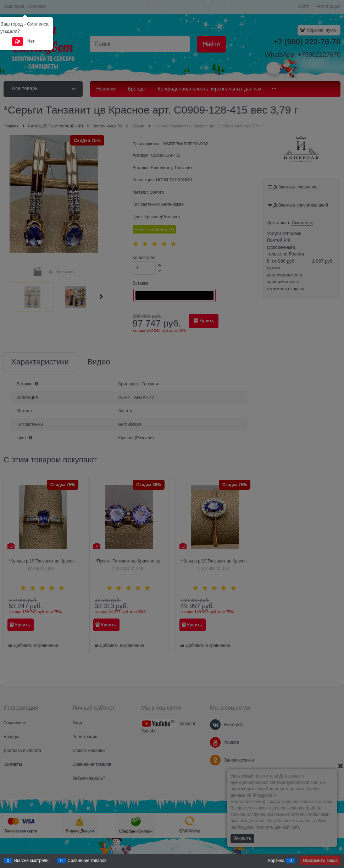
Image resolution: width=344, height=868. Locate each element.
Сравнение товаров (87, 861)
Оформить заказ (320, 861)
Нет (31, 41)
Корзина (276, 861)
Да (18, 41)
